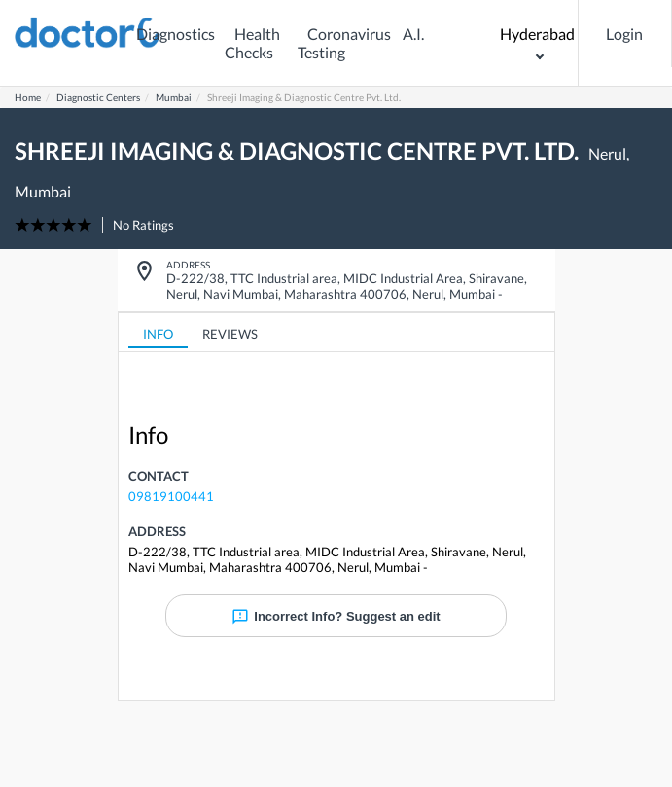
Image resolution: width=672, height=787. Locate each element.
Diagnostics (176, 34)
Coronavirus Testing (344, 43)
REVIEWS (230, 334)
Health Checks (252, 43)
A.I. (413, 34)
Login (624, 34)
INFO (158, 334)
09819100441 (171, 496)
